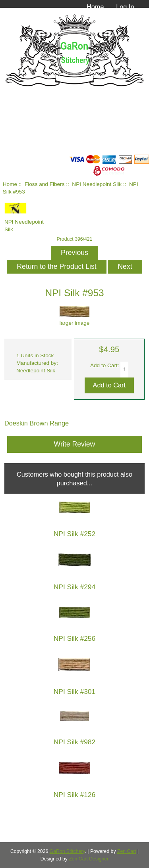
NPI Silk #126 (74, 795)
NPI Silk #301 (74, 692)
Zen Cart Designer (89, 859)
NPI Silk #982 (74, 742)
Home (95, 7)
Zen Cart (127, 851)
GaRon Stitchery (67, 851)
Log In (125, 7)
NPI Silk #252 (74, 534)
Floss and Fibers (45, 184)
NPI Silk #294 (74, 587)
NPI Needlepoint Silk (97, 184)
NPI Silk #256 (74, 639)
